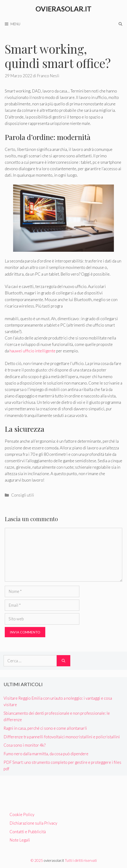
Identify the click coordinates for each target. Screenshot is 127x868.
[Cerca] (63, 661)
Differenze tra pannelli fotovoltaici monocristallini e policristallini (62, 737)
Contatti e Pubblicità (28, 832)
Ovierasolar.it (63, 9)
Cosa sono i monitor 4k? (25, 745)
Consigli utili (23, 495)
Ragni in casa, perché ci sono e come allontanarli (45, 728)
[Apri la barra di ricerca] (120, 24)
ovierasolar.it (54, 860)
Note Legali (20, 840)
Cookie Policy (22, 814)
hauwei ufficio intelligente (33, 351)
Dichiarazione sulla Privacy (33, 823)
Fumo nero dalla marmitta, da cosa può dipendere (46, 754)
